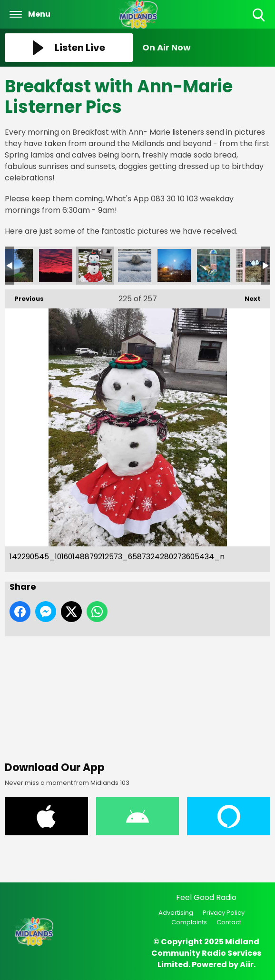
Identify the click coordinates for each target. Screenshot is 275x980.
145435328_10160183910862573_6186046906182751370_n (214, 266)
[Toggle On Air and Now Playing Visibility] (206, 48)
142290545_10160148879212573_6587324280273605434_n (95, 266)
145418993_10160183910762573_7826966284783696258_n (174, 266)
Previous (24, 296)
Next (248, 296)
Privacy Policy (224, 913)
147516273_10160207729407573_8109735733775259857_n (253, 266)
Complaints (189, 922)
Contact (229, 922)
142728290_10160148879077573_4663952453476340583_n (135, 266)
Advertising (176, 913)
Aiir (247, 965)
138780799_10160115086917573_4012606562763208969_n (56, 266)
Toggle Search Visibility (260, 15)
